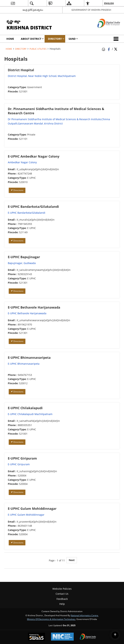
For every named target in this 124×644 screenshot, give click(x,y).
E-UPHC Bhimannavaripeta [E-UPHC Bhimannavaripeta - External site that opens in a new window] (24, 364)
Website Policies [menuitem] (62, 589)
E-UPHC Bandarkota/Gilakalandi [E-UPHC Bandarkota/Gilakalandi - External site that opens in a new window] (27, 213)
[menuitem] (13, 3)
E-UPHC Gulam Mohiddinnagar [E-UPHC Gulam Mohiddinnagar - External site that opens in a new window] (26, 515)
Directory (21, 49)
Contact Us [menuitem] (62, 594)
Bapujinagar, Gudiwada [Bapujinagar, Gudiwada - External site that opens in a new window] (22, 263)
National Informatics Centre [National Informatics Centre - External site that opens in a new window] (84, 615)
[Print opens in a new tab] (104, 49)
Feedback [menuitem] (62, 599)
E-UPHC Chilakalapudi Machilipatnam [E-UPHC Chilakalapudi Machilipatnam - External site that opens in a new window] (30, 414)
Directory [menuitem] (56, 39)
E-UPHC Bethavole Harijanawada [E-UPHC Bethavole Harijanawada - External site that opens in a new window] (27, 313)
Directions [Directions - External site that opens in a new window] (17, 190)
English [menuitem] (109, 3)
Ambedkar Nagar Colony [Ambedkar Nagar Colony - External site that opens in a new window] (22, 162)
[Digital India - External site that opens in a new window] (104, 31)
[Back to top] (115, 635)
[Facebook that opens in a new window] (109, 49)
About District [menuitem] (32, 39)
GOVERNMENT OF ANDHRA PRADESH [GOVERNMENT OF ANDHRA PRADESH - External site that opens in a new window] (91, 10)
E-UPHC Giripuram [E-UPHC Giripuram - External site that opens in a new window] (19, 464)
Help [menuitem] (62, 604)
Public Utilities (38, 49)
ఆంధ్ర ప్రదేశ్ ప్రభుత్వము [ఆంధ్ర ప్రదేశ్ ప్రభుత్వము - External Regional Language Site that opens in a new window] (33, 10)
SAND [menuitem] (73, 39)
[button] (117, 39)
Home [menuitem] (10, 39)
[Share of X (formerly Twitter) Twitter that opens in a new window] (116, 49)
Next (72, 560)
